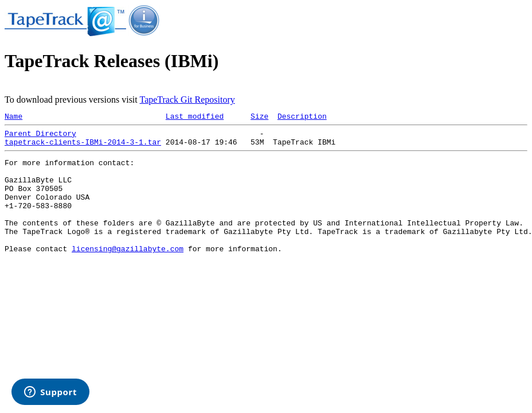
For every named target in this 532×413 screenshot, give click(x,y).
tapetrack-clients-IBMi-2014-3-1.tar (83, 147)
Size (259, 118)
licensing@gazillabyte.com (128, 272)
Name (13, 118)
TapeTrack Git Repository (187, 100)
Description (302, 118)
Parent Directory (40, 137)
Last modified (195, 118)
